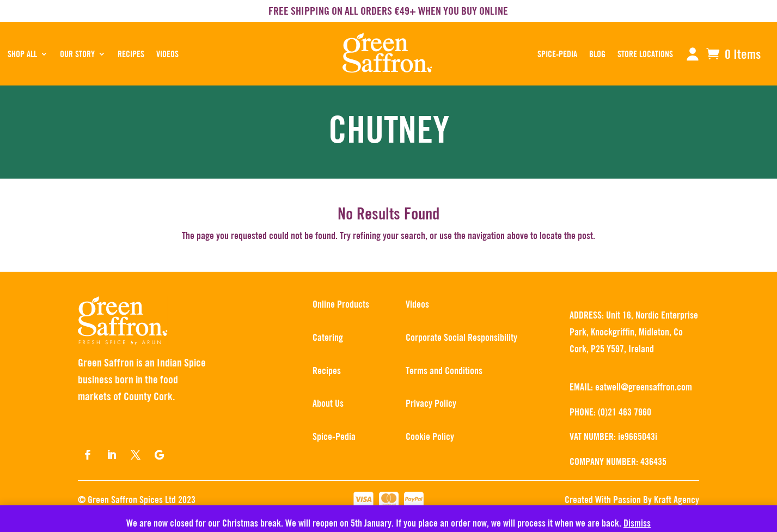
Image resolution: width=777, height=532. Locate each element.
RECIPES (131, 54)
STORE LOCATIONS (645, 54)
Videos (167, 54)
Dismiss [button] (637, 523)
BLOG (597, 54)
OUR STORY (77, 54)
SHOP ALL (22, 54)
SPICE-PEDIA (557, 54)
